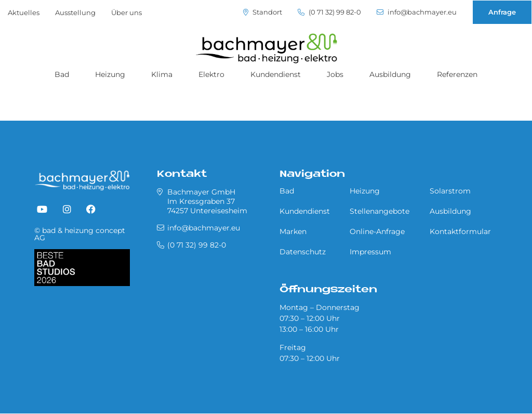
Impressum (370, 252)
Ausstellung (75, 12)
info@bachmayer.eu (417, 12)
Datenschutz (303, 252)
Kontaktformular (460, 231)
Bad (62, 74)
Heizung (110, 74)
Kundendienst (276, 74)
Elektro (211, 74)
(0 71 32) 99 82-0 (329, 12)
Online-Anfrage (377, 231)
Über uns (127, 12)
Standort (263, 12)
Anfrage (502, 12)
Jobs (335, 74)
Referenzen (457, 74)
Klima (162, 74)
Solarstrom (450, 191)
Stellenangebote (380, 211)
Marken (293, 231)
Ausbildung (390, 74)
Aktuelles (24, 12)
